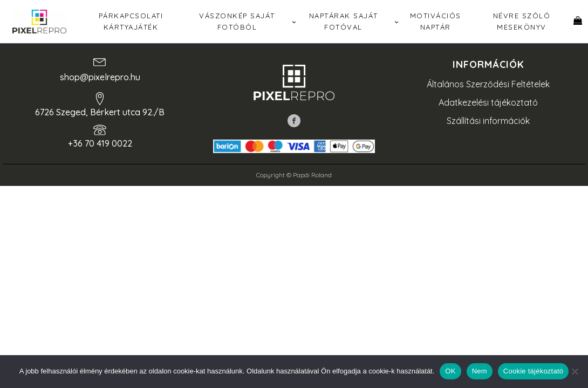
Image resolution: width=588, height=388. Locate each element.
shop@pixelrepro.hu (100, 77)
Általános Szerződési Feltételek (488, 84)
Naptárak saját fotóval (344, 21)
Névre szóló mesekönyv (522, 21)
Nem (480, 371)
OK (450, 371)
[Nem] (575, 371)
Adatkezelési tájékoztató (488, 102)
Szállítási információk (488, 121)
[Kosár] (578, 22)
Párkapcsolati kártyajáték (131, 21)
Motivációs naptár (436, 21)
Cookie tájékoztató (533, 371)
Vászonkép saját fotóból (237, 21)
